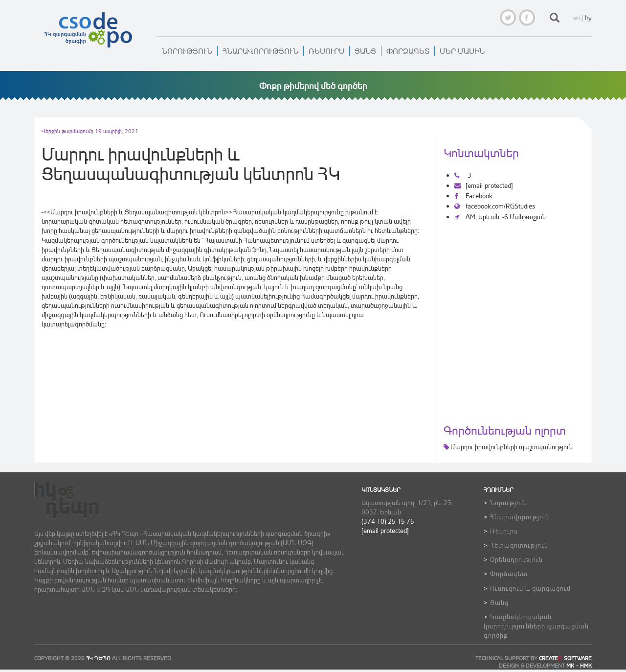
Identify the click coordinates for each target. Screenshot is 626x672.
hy (588, 17)
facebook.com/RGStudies (495, 206)
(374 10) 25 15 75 (388, 521)
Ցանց (365, 51)
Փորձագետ (408, 51)
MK (570, 666)
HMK (586, 666)
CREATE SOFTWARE (565, 658)
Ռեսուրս (326, 51)
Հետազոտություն (519, 545)
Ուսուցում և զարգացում (530, 588)
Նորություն (187, 51)
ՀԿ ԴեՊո (98, 658)
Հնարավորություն (260, 51)
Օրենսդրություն (516, 559)
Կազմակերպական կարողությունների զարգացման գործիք (536, 626)
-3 (463, 175)
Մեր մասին (462, 51)
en (577, 17)
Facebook (473, 196)
